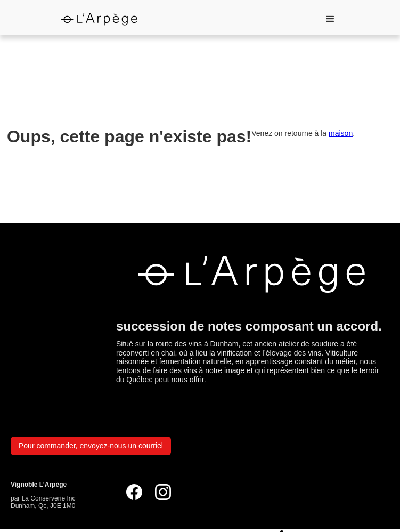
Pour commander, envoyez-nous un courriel (91, 446)
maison (341, 133)
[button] (330, 19)
